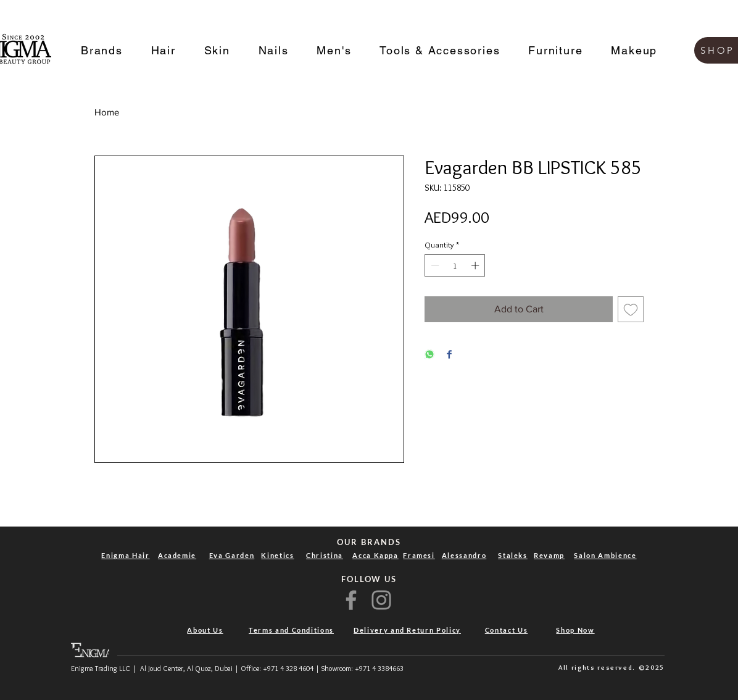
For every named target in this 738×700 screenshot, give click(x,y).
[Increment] (476, 265)
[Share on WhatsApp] (429, 355)
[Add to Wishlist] (631, 309)
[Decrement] (434, 265)
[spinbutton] (455, 265)
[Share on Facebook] (449, 355)
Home (107, 112)
